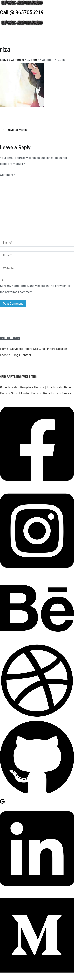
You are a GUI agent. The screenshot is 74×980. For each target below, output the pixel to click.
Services (16, 349)
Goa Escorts (55, 387)
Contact (26, 355)
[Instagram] (37, 572)
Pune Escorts (9, 387)
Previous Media (15, 130)
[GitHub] (37, 795)
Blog (15, 355)
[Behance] (37, 640)
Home (4, 349)
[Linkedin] (37, 890)
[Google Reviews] (2, 803)
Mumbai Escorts (30, 393)
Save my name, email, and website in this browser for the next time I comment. (35, 289)
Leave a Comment (12, 60)
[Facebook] (37, 485)
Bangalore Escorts (32, 387)
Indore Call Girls (34, 349)
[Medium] (37, 977)
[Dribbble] (37, 717)
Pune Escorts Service (57, 393)
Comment (8, 175)
